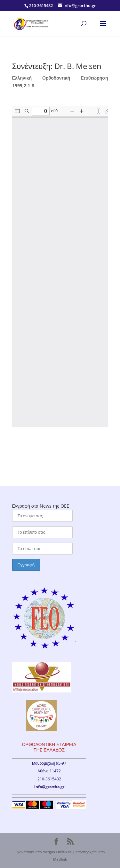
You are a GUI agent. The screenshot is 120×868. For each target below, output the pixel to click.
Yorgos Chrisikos (57, 852)
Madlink (60, 859)
